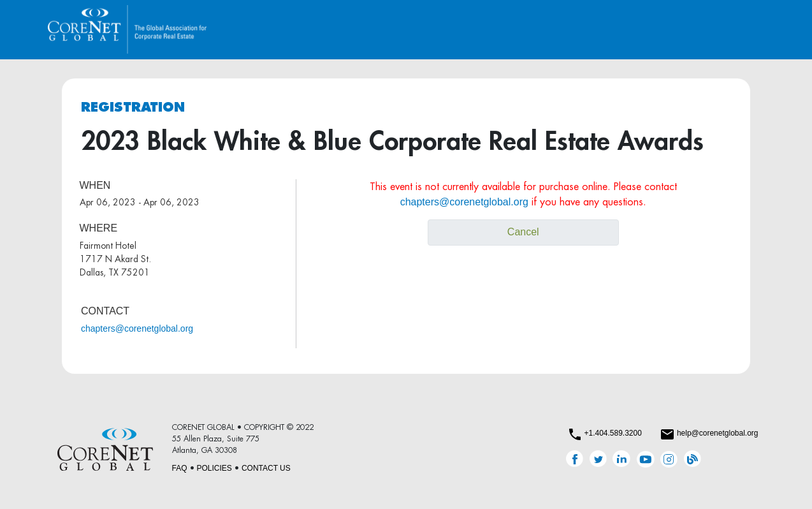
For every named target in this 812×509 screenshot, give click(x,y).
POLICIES (214, 468)
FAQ (180, 468)
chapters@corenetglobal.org (137, 328)
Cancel (523, 232)
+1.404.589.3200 (613, 433)
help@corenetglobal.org (718, 433)
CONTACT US (266, 468)
